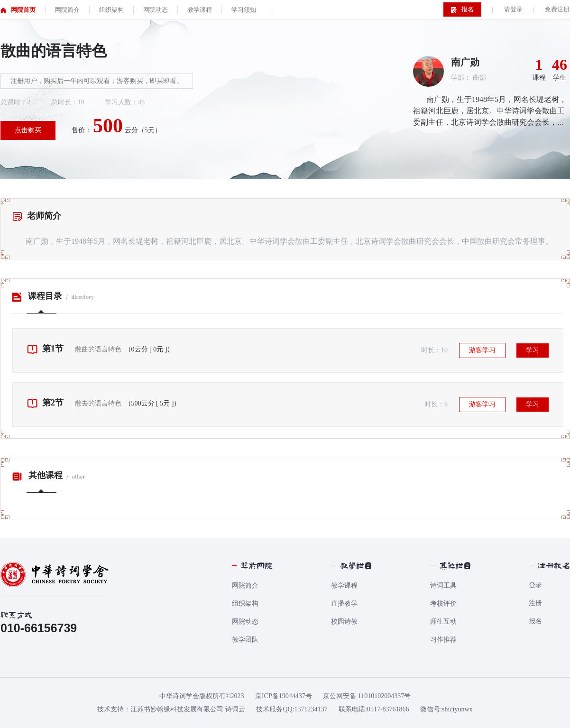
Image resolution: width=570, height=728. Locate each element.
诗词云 (235, 709)
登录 (535, 585)
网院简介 (245, 585)
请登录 (513, 9)
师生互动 (443, 622)
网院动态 (245, 622)
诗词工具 (443, 585)
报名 (535, 621)
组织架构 (245, 604)
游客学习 (482, 350)
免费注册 (557, 9)
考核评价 (443, 604)
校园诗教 (344, 622)
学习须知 (244, 10)
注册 (535, 603)
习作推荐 (443, 640)
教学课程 (344, 585)
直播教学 (344, 604)
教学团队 (245, 640)
